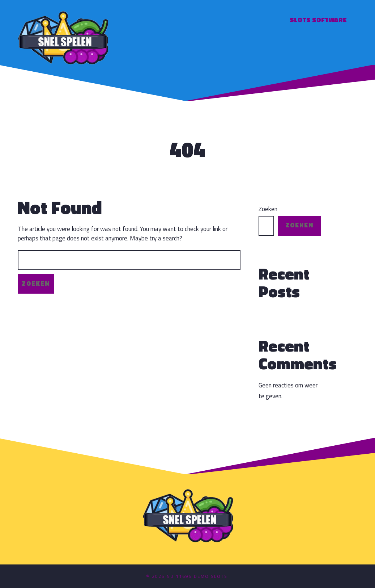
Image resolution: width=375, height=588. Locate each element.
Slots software (318, 20)
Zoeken (268, 209)
